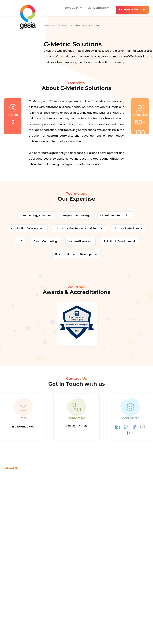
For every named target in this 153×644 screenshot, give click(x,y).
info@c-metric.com (24, 427)
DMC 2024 (72, 8)
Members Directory (55, 25)
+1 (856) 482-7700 (76, 426)
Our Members (97, 8)
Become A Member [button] (132, 9)
